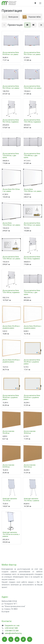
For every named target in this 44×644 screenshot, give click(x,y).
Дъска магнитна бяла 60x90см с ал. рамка (11, 53)
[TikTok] (23, 639)
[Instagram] (30, 639)
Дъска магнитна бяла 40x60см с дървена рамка (11, 398)
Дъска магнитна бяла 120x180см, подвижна (32, 121)
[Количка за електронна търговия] (35, 3)
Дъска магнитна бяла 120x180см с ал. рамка (11, 258)
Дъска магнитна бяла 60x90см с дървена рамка (32, 398)
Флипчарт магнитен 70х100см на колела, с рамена (11, 534)
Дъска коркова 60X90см (8, 466)
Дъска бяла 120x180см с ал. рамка (33, 190)
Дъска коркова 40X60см (30, 432)
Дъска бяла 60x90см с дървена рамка (11, 361)
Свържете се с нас (12, 625)
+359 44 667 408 (11, 628)
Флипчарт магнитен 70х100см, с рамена (31, 500)
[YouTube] (17, 639)
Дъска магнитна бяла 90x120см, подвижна (11, 121)
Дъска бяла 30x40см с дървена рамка (11, 327)
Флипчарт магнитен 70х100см (10, 500)
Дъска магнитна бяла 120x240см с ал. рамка (33, 87)
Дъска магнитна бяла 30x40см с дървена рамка (32, 362)
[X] (11, 639)
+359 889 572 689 (12, 631)
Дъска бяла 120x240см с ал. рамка (11, 224)
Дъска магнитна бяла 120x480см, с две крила (32, 156)
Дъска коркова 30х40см (8, 432)
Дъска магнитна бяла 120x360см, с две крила (11, 156)
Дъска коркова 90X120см (30, 466)
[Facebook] (5, 639)
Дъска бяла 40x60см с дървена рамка (33, 327)
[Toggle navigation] (40, 3)
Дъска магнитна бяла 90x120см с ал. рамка (32, 53)
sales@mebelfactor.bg (13, 633)
